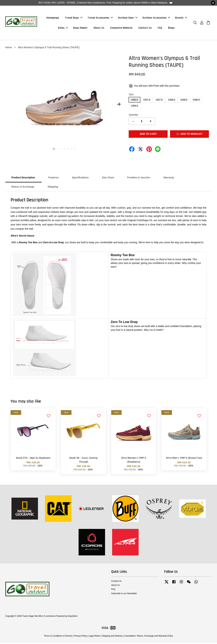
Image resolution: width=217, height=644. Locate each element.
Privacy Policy (80, 637)
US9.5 (134, 107)
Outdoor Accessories (156, 18)
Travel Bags (74, 18)
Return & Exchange (23, 188)
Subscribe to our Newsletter (124, 594)
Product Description (23, 179)
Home (9, 48)
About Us (99, 28)
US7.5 (159, 101)
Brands (181, 18)
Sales (63, 28)
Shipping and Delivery (112, 637)
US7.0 (147, 101)
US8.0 (172, 101)
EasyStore (73, 617)
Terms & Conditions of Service (58, 637)
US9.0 (196, 101)
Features (53, 179)
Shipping (53, 188)
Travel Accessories (100, 18)
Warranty (169, 179)
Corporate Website (121, 28)
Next (119, 105)
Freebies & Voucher (139, 179)
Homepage (53, 18)
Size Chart (108, 179)
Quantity (133, 116)
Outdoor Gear (128, 18)
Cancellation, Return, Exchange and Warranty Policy (149, 637)
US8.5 (184, 101)
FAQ (160, 28)
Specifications (80, 179)
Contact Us (145, 28)
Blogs (171, 28)
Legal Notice (94, 637)
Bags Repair (80, 28)
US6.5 (134, 101)
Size (131, 95)
